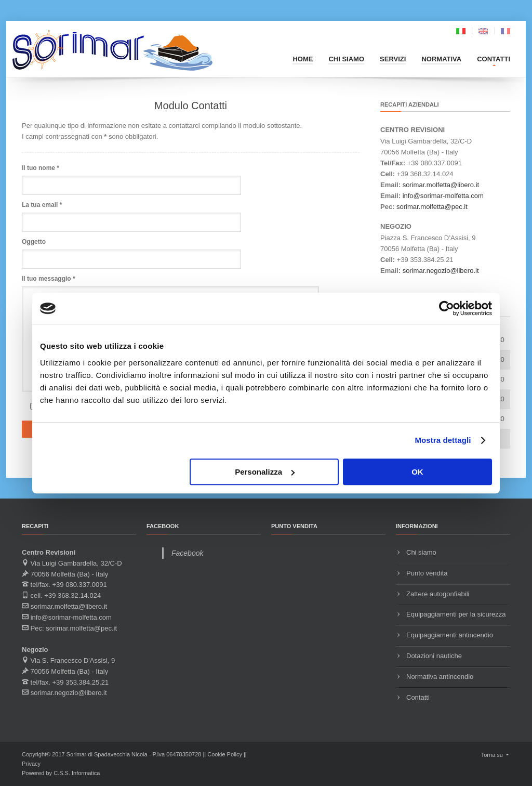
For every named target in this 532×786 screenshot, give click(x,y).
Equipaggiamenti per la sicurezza (456, 614)
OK (417, 472)
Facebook (187, 553)
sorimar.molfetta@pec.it (432, 207)
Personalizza (265, 472)
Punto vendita (427, 573)
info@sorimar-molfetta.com (443, 196)
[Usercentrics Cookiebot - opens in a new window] (447, 308)
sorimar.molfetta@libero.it (441, 185)
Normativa (441, 59)
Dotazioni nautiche (434, 656)
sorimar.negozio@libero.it (441, 271)
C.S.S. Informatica (77, 773)
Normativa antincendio (440, 677)
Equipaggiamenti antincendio (450, 635)
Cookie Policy (225, 754)
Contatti (494, 59)
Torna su (496, 755)
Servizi (393, 59)
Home (303, 59)
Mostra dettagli (443, 440)
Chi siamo (346, 59)
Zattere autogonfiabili (438, 594)
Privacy (31, 764)
